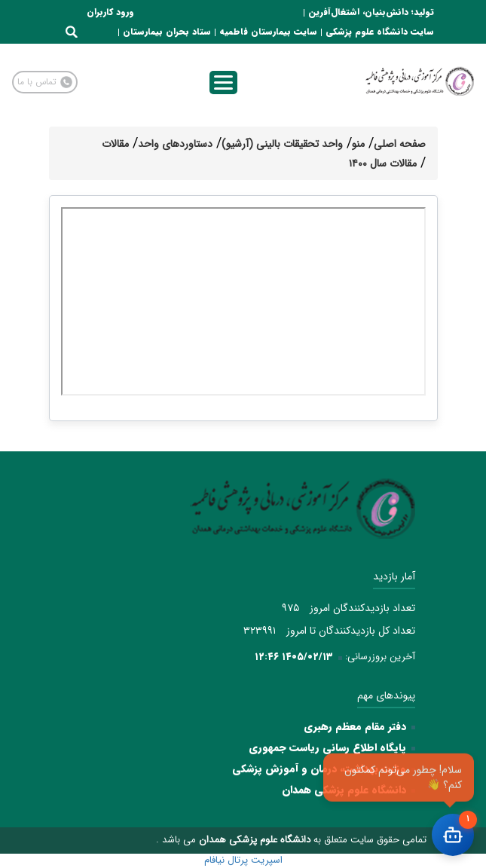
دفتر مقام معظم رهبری (355, 726)
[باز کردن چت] (453, 835)
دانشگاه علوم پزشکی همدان (344, 790)
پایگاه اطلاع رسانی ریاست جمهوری (327, 747)
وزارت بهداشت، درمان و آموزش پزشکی (319, 769)
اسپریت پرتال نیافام (243, 860)
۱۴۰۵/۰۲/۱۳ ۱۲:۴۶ (294, 657)
